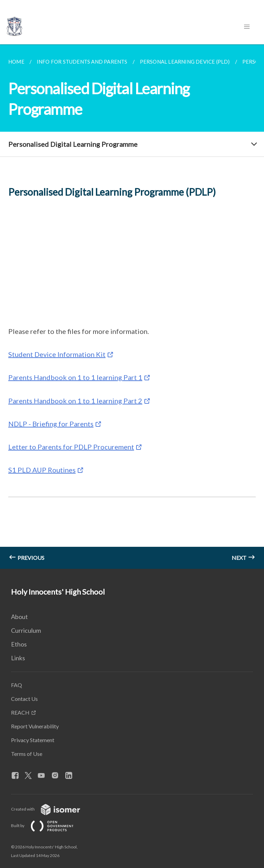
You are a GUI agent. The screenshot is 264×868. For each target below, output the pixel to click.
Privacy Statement (33, 740)
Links (18, 658)
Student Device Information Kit (57, 354)
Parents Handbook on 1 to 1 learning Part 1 (75, 377)
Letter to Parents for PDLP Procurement (71, 447)
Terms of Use (27, 754)
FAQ (16, 685)
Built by (48, 826)
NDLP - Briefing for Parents (51, 424)
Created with (51, 809)
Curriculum (26, 630)
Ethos (19, 644)
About (19, 617)
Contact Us (24, 699)
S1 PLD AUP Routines (42, 470)
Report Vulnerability (35, 726)
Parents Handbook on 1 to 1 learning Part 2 (75, 401)
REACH (20, 712)
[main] (132, 307)
